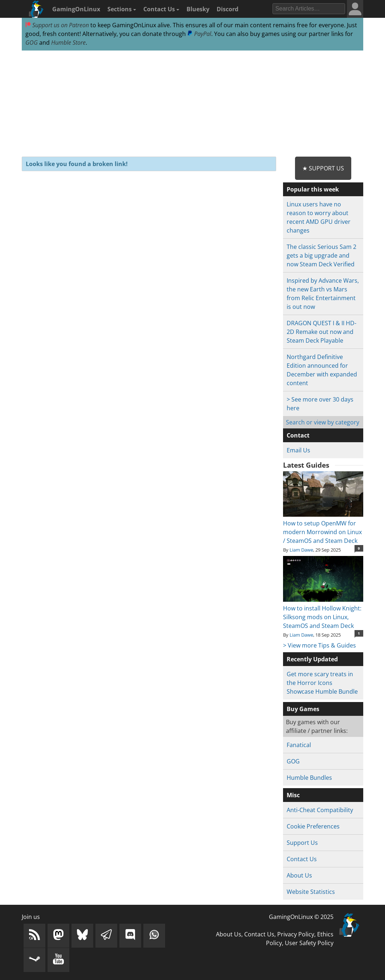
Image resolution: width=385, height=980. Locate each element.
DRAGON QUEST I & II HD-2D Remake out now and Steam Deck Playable (321, 332)
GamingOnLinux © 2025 (301, 917)
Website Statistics (311, 892)
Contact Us (161, 9)
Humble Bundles (309, 778)
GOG (32, 43)
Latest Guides (306, 465)
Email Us (298, 450)
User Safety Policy (309, 943)
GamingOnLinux (76, 9)
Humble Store (68, 43)
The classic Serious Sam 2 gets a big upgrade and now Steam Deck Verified (321, 255)
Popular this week (313, 189)
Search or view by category (323, 422)
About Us (299, 875)
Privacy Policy (296, 934)
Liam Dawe (301, 550)
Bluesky (198, 9)
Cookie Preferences (313, 826)
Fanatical (299, 745)
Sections (122, 9)
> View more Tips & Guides (320, 645)
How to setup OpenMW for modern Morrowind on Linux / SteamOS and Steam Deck (323, 528)
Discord (228, 9)
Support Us (302, 843)
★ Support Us (323, 168)
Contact (298, 435)
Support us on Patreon (57, 25)
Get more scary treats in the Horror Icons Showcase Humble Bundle (322, 683)
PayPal (199, 34)
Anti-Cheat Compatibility (320, 810)
